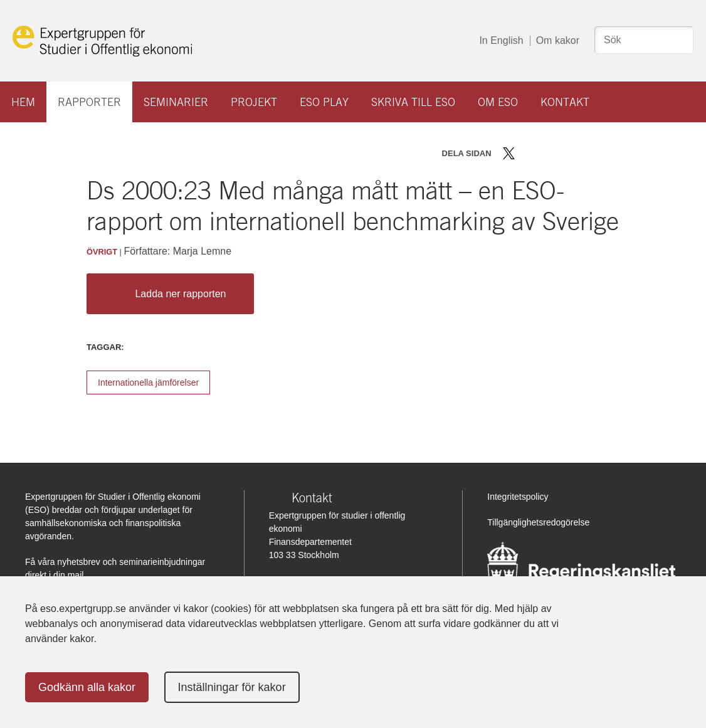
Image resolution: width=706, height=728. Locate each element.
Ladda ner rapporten (167, 294)
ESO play (324, 102)
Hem (23, 102)
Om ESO (498, 102)
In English (501, 40)
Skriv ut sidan (587, 153)
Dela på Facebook (527, 153)
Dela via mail (565, 153)
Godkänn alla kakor (87, 687)
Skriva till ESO (413, 102)
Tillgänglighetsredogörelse (538, 522)
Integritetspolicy (518, 497)
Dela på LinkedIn (545, 153)
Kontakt (565, 102)
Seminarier (176, 102)
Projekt (254, 102)
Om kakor (558, 40)
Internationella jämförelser (148, 382)
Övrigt (102, 252)
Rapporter (89, 102)
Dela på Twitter (509, 153)
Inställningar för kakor (232, 687)
